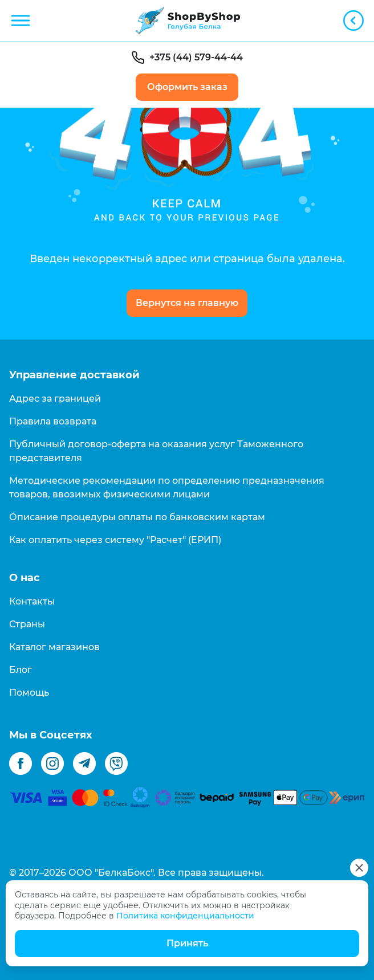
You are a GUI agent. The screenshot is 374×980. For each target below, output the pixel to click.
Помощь (29, 693)
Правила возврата (53, 421)
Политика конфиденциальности (185, 916)
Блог (21, 670)
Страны (27, 624)
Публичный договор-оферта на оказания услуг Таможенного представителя (156, 451)
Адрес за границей (55, 399)
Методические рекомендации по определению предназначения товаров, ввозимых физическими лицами (167, 487)
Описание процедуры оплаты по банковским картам (137, 517)
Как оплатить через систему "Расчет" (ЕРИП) (115, 540)
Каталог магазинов (54, 647)
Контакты (32, 601)
